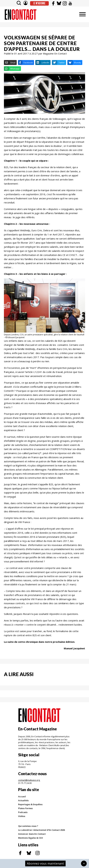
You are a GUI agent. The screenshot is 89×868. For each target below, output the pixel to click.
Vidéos (22, 816)
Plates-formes (25, 808)
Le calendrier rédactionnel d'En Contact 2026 (41, 830)
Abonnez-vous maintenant (45, 863)
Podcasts (23, 812)
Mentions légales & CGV (31, 838)
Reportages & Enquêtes (30, 804)
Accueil (22, 796)
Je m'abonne (39, 3)
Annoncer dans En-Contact (32, 834)
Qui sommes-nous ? (28, 826)
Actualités (23, 800)
